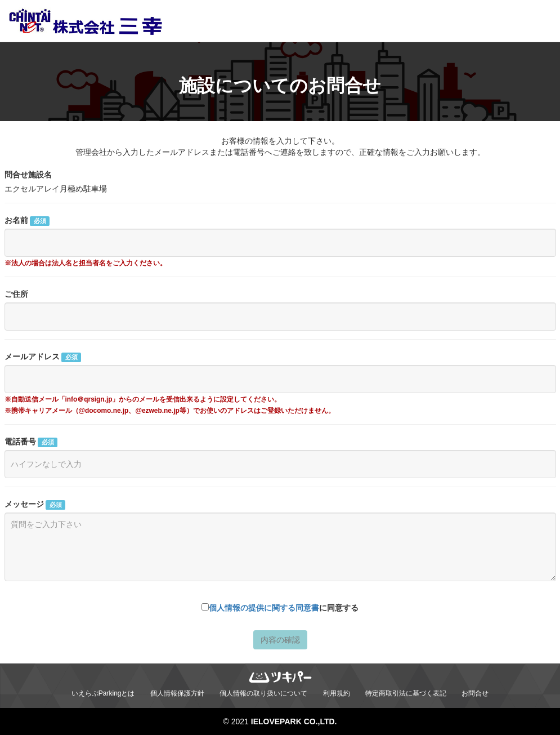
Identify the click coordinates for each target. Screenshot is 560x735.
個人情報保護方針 (177, 693)
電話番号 (31, 442)
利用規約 (337, 693)
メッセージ (35, 505)
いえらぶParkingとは (103, 693)
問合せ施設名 (28, 175)
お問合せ (475, 693)
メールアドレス (43, 357)
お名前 (27, 221)
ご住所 (16, 294)
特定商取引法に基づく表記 (406, 693)
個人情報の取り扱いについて (263, 693)
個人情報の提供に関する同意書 (264, 608)
